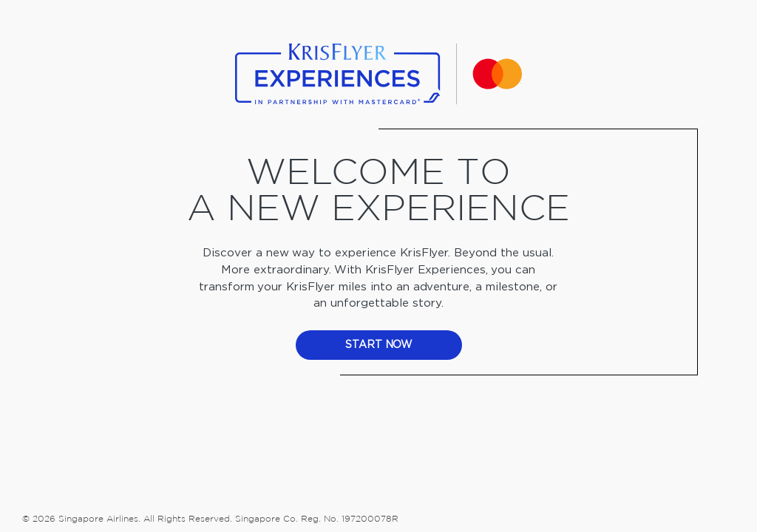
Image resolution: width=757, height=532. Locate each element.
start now (379, 345)
